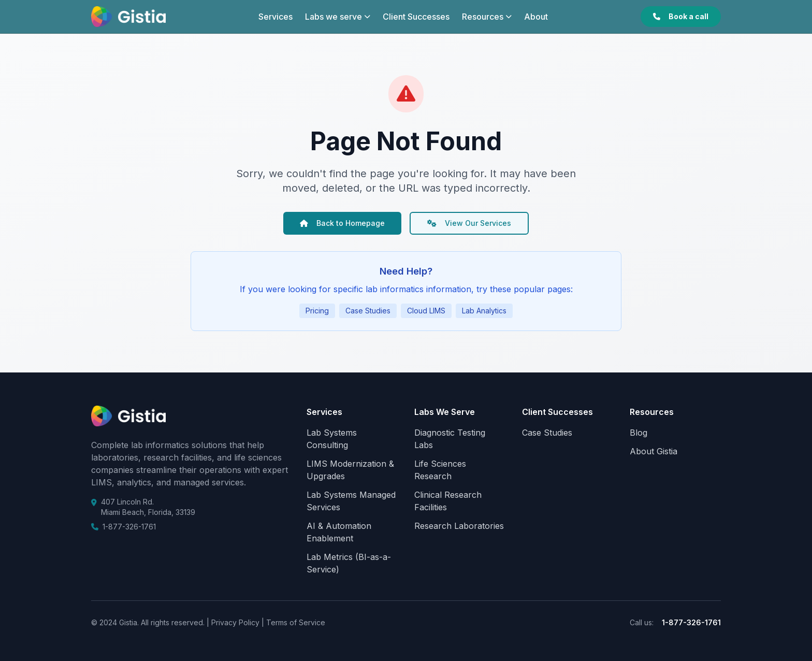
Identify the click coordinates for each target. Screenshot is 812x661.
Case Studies (368, 311)
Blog (639, 433)
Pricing (317, 311)
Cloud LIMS (426, 311)
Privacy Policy (234, 622)
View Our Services (469, 223)
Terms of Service (295, 622)
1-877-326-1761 (129, 527)
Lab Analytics (484, 311)
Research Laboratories (459, 526)
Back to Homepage (342, 223)
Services (275, 17)
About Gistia (654, 451)
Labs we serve (338, 17)
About (536, 17)
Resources (487, 17)
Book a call (681, 16)
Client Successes (416, 17)
